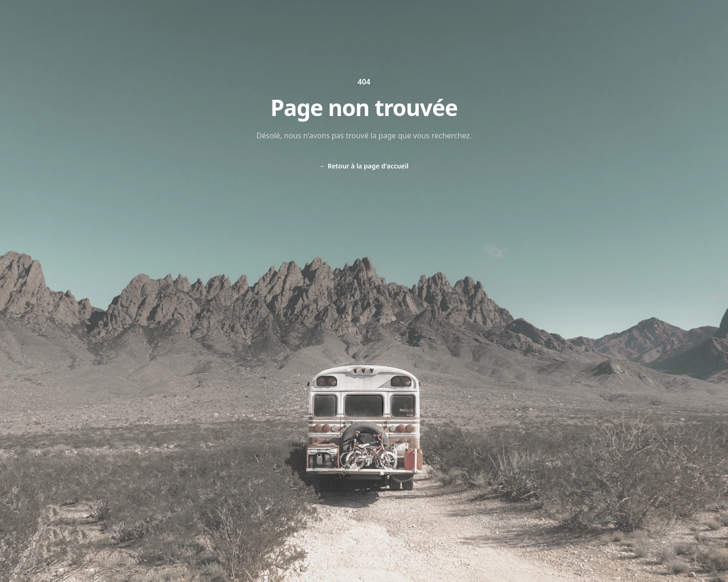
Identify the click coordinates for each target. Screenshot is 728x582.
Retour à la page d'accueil (364, 166)
